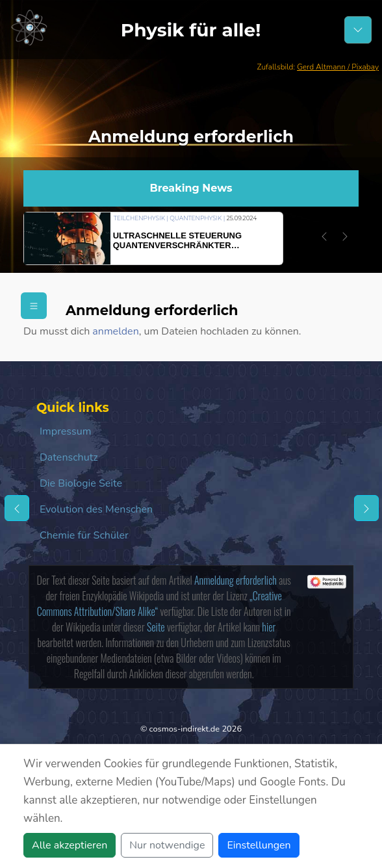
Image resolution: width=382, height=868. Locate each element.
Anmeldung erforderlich (236, 580)
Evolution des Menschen (96, 509)
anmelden (115, 331)
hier (269, 627)
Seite (156, 627)
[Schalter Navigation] (358, 30)
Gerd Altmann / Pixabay (338, 67)
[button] (324, 236)
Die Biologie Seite (81, 483)
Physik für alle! (191, 30)
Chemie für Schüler (84, 535)
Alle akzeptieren (70, 845)
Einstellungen (259, 845)
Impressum (65, 431)
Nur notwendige (167, 845)
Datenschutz (69, 457)
